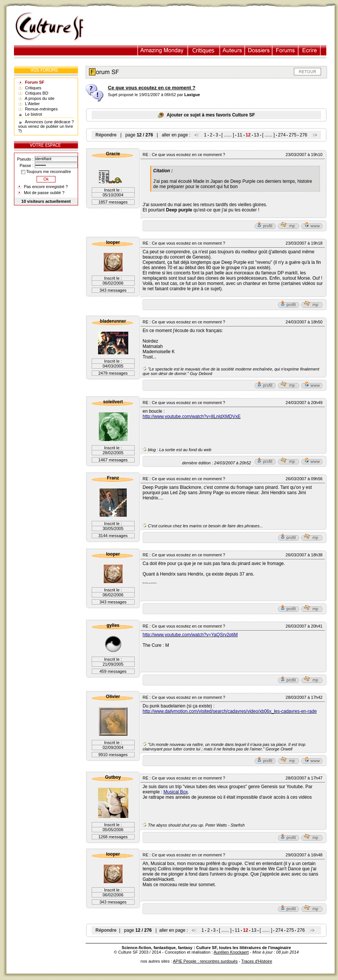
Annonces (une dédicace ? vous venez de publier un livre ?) (46, 126)
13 (256, 135)
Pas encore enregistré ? (46, 187)
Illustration (163, 50)
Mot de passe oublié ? (44, 193)
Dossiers (259, 50)
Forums (285, 50)
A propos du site (40, 98)
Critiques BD (37, 93)
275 (293, 135)
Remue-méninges (41, 109)
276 (304, 135)
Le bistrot (33, 114)
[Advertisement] (213, 27)
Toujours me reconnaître (46, 171)
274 (282, 135)
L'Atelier (32, 104)
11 (240, 135)
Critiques (204, 50)
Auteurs (232, 50)
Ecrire (309, 50)
